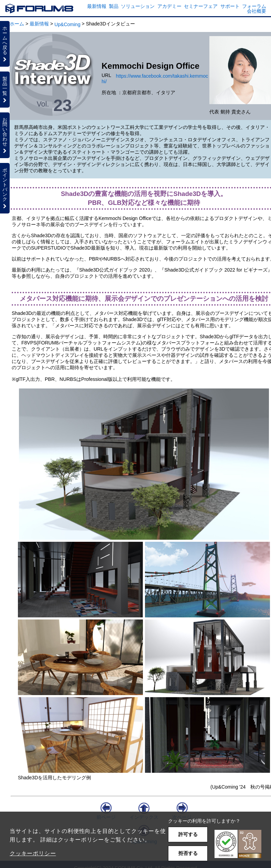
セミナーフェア (201, 6)
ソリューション (138, 6)
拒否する (188, 853)
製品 (114, 6)
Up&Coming (67, 24)
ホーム (17, 24)
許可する (188, 834)
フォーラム (254, 6)
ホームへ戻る (5, 44)
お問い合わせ (5, 135)
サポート (230, 6)
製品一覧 (5, 89)
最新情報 (97, 6)
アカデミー (169, 6)
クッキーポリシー (33, 853)
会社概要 (257, 11)
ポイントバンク (5, 188)
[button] (238, 844)
